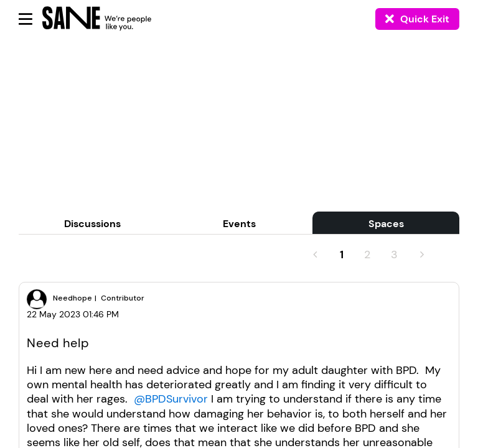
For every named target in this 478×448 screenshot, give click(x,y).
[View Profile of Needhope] (73, 298)
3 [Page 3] (394, 254)
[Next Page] (421, 255)
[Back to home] (83, 19)
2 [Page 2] (367, 254)
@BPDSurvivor (171, 399)
